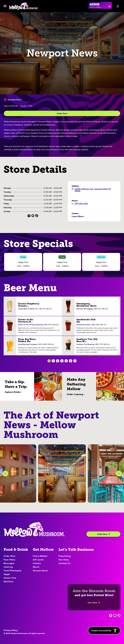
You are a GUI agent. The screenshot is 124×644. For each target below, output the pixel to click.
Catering (8, 567)
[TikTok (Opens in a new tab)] (37, 216)
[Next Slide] (119, 474)
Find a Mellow (40, 556)
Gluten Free (10, 578)
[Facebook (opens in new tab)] (111, 616)
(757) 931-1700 (80, 204)
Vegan (7, 574)
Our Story (64, 560)
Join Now (94, 603)
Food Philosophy (12, 571)
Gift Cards (38, 560)
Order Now (62, 113)
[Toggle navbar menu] (5, 6)
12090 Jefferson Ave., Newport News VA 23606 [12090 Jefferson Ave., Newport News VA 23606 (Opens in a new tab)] (91, 190)
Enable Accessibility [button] (104, 631)
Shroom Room (40, 571)
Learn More (79, 216)
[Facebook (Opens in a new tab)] (29, 216)
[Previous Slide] (5, 474)
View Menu (9, 560)
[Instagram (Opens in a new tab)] (33, 216)
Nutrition (8, 582)
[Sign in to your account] (118, 6)
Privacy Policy (11, 630)
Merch (36, 567)
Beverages (9, 563)
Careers (37, 563)
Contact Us (64, 563)
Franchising (65, 556)
